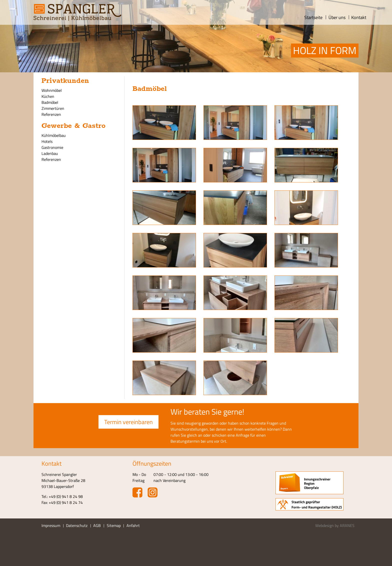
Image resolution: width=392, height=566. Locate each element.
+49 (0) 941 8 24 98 (66, 496)
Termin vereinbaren (128, 422)
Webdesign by (335, 525)
